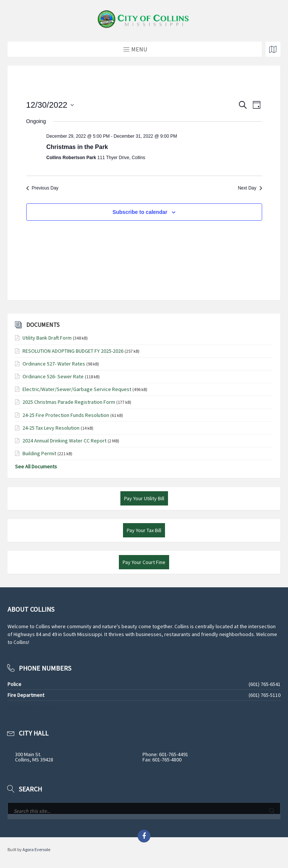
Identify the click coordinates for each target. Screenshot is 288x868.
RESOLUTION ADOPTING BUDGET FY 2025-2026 (73, 351)
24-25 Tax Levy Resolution (51, 428)
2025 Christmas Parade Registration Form (69, 402)
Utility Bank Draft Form (47, 338)
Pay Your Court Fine (144, 562)
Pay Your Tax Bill (144, 530)
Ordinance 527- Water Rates (54, 364)
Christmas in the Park (77, 147)
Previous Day (42, 188)
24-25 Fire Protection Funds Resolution (66, 415)
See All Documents (36, 466)
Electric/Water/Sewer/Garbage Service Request (77, 389)
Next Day (250, 188)
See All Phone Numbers (34, 707)
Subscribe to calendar (140, 212)
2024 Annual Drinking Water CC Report (64, 441)
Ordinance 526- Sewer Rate (53, 376)
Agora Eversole (36, 849)
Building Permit (39, 453)
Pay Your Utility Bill (144, 498)
